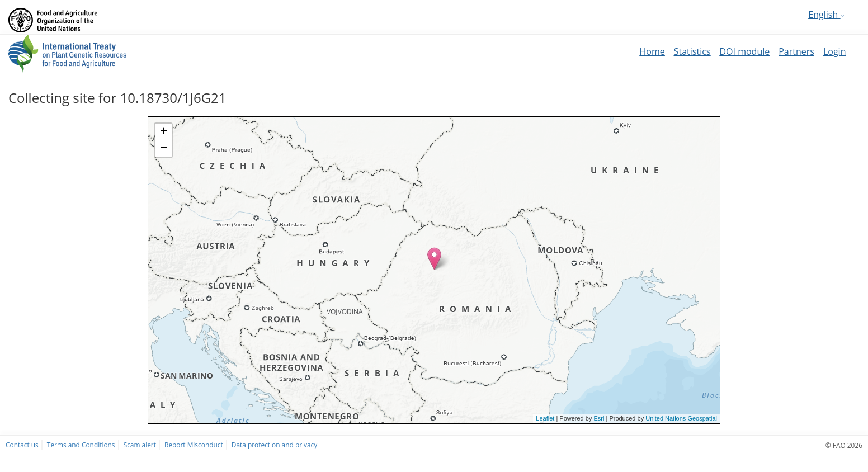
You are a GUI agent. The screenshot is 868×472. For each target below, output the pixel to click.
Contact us (22, 445)
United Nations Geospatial (681, 418)
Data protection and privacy (274, 445)
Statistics (692, 51)
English (826, 15)
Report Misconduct (194, 445)
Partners (796, 51)
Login (835, 51)
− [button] (164, 149)
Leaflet (545, 418)
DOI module (744, 51)
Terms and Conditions (81, 445)
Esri (599, 418)
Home (652, 51)
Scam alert (140, 445)
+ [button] (164, 132)
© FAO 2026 (844, 445)
